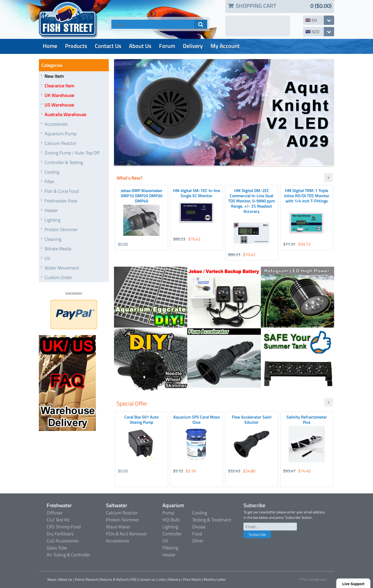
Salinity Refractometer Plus (307, 420)
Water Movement (62, 268)
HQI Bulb (171, 520)
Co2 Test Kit (58, 520)
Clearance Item (59, 86)
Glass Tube (57, 548)
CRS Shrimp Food (64, 527)
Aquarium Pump (60, 134)
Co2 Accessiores (63, 541)
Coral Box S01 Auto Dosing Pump (141, 420)
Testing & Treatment (212, 520)
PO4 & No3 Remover (126, 534)
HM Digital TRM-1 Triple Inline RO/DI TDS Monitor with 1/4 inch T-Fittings (307, 196)
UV (47, 258)
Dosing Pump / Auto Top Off (72, 153)
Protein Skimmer (61, 229)
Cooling (52, 172)
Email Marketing (74, 293)
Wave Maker (118, 527)
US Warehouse (59, 105)
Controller (172, 534)
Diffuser (55, 513)
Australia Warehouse (65, 114)
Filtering (170, 548)
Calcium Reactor (60, 143)
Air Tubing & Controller (69, 555)
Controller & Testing (64, 162)
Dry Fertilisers (60, 534)
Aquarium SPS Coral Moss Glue (197, 420)
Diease (199, 527)
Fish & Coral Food (62, 191)
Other (198, 541)
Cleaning (53, 239)
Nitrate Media (58, 249)
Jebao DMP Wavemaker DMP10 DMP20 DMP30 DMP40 (142, 196)
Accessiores (117, 541)
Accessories (56, 124)
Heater (51, 210)
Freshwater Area (61, 201)
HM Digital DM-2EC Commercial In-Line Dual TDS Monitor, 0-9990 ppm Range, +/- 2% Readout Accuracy (252, 201)
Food (197, 534)
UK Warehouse (59, 95)
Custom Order (58, 277)
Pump (168, 513)
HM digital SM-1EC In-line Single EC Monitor (197, 193)
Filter (49, 182)
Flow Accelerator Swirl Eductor (252, 420)
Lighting (52, 220)
